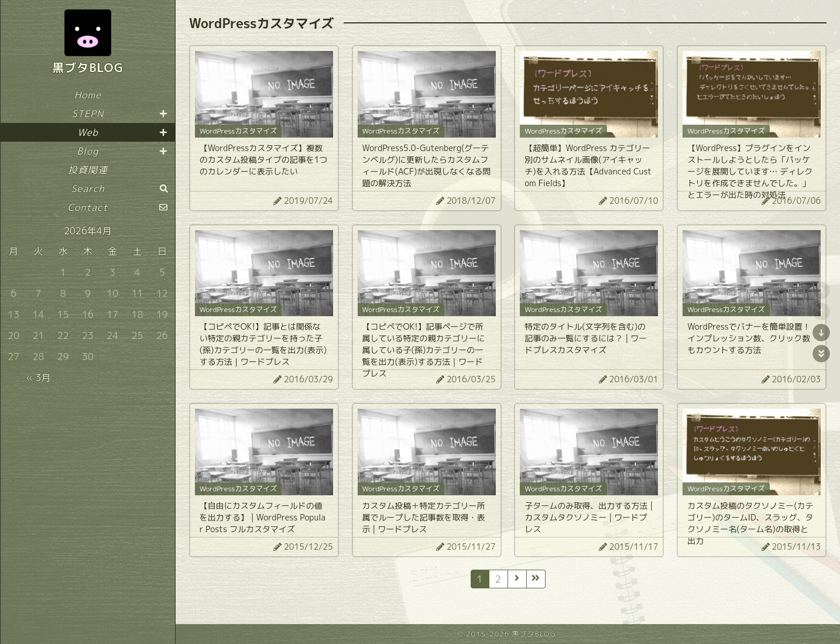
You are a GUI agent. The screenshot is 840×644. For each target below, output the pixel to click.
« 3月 (38, 378)
